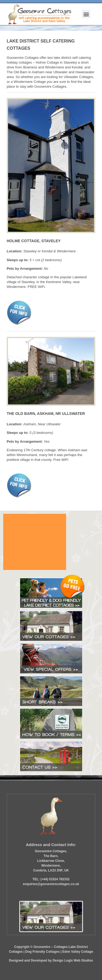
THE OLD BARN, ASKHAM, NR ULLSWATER (46, 414)
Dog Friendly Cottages (43, 952)
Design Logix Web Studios (73, 960)
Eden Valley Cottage (78, 952)
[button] (86, 14)
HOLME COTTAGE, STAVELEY (34, 241)
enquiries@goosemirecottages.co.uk (51, 884)
